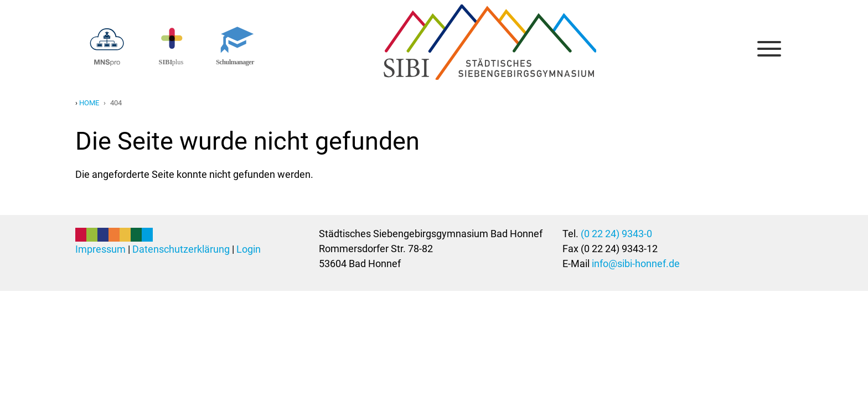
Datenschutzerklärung (181, 249)
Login (249, 249)
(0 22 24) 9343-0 (616, 234)
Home (89, 103)
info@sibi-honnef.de (636, 264)
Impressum (100, 249)
